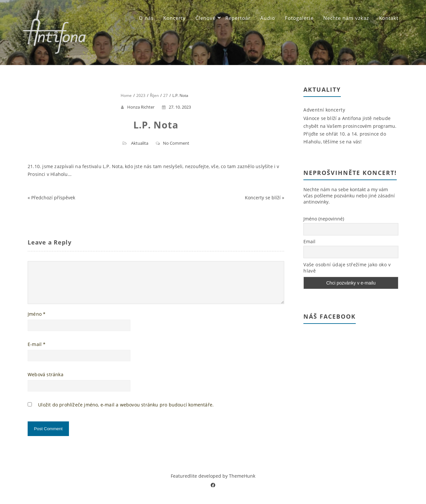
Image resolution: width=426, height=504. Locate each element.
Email (309, 241)
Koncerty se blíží (263, 198)
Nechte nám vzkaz (346, 18)
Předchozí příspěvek (53, 198)
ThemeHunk (242, 484)
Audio (268, 18)
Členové (206, 18)
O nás (146, 18)
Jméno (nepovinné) (324, 219)
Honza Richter (141, 107)
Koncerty (174, 18)
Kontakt (389, 18)
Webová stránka (46, 382)
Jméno (37, 322)
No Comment (176, 143)
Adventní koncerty (324, 110)
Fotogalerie (299, 18)
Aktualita (140, 143)
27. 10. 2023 (176, 107)
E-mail (37, 352)
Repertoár (238, 18)
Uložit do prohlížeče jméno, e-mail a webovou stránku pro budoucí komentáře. (126, 412)
